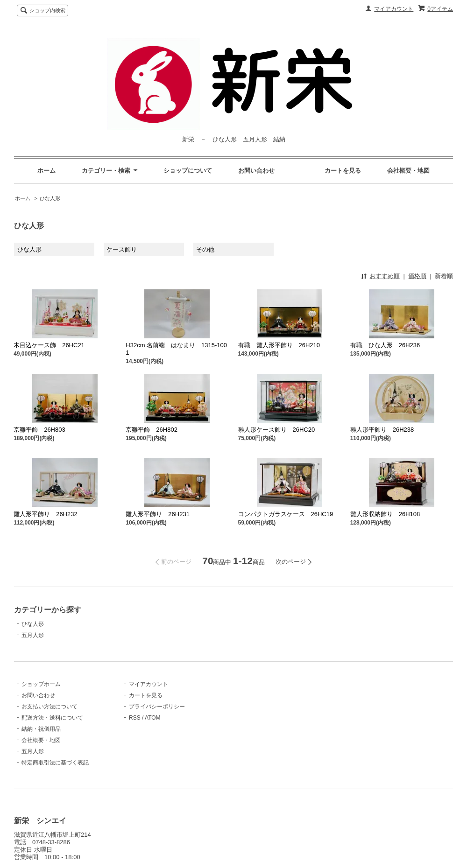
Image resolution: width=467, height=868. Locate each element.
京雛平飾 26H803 (39, 430)
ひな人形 (50, 198)
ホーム (46, 171)
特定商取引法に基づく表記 (55, 763)
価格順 (417, 276)
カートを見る (343, 171)
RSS (135, 718)
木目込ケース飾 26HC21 (49, 345)
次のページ (291, 562)
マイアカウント (394, 9)
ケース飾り (122, 249)
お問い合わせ (256, 171)
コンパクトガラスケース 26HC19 (286, 514)
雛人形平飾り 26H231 (158, 514)
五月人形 (33, 635)
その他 (205, 249)
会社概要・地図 (408, 171)
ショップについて (188, 171)
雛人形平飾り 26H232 (46, 514)
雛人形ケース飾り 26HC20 (277, 430)
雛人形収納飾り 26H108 (385, 514)
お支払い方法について (50, 707)
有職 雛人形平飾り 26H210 (279, 345)
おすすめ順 (385, 276)
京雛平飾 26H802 (152, 430)
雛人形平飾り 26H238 (382, 430)
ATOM (153, 718)
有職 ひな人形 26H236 (385, 345)
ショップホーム (41, 684)
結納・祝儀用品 (41, 729)
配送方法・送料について (52, 718)
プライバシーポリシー (157, 707)
